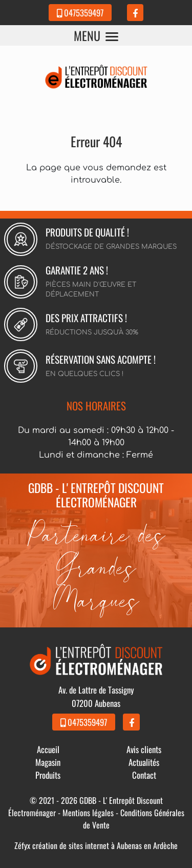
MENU (96, 35)
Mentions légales (88, 813)
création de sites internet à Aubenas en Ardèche (105, 845)
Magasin (48, 762)
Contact (144, 775)
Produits (48, 775)
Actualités (144, 762)
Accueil (48, 749)
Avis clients (144, 749)
